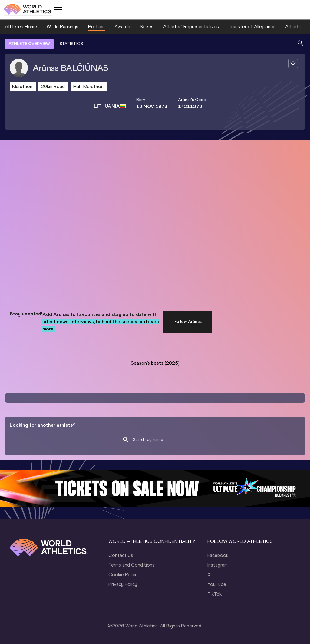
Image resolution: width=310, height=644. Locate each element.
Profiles (96, 26)
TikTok (214, 594)
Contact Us (121, 555)
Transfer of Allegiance (252, 26)
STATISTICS (71, 44)
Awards (122, 26)
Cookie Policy (123, 575)
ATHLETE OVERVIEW (29, 44)
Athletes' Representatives (191, 26)
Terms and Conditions (132, 565)
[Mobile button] (58, 10)
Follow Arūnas (188, 322)
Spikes (147, 26)
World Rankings (63, 26)
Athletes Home (21, 26)
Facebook (218, 555)
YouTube (217, 584)
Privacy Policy (123, 584)
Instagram (218, 565)
